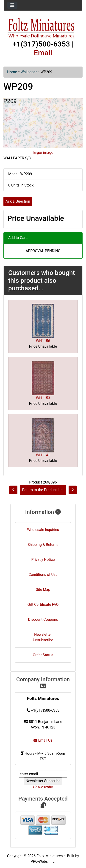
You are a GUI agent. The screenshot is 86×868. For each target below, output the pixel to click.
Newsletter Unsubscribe (43, 637)
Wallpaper (29, 72)
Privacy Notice (43, 560)
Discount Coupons (43, 619)
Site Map (43, 590)
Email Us (43, 740)
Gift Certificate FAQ (43, 604)
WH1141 (43, 455)
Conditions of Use (43, 575)
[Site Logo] (43, 28)
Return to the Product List (43, 490)
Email (43, 53)
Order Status (43, 655)
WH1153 (43, 398)
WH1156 (43, 341)
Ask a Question (18, 201)
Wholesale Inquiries (43, 530)
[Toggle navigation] (12, 5)
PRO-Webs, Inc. (43, 861)
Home (12, 72)
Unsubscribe (43, 787)
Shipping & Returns (43, 545)
